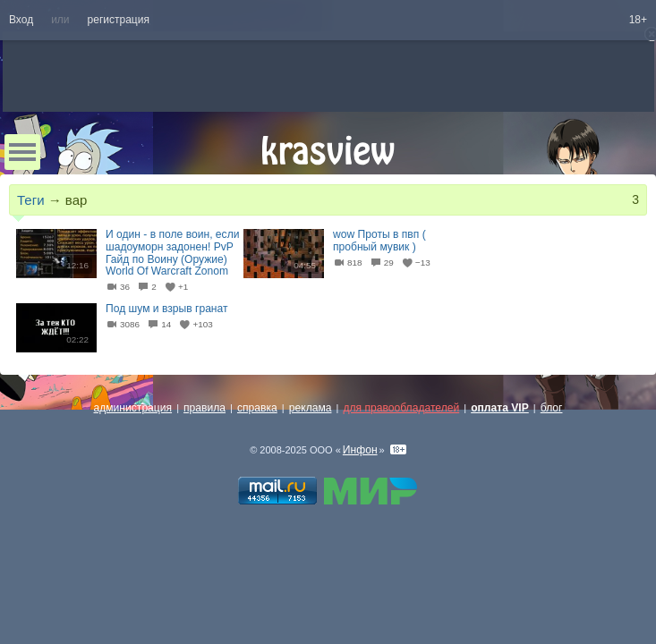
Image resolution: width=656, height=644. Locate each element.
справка (257, 408)
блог (552, 408)
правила (204, 408)
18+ (638, 20)
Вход (21, 20)
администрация (133, 408)
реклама (311, 408)
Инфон (360, 450)
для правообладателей (401, 408)
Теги (31, 200)
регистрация (119, 20)
